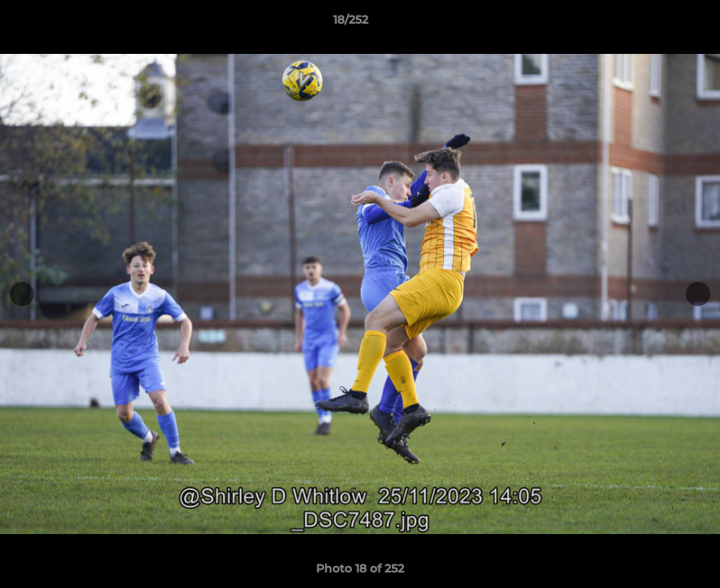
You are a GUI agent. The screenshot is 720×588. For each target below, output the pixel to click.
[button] (651, 24)
